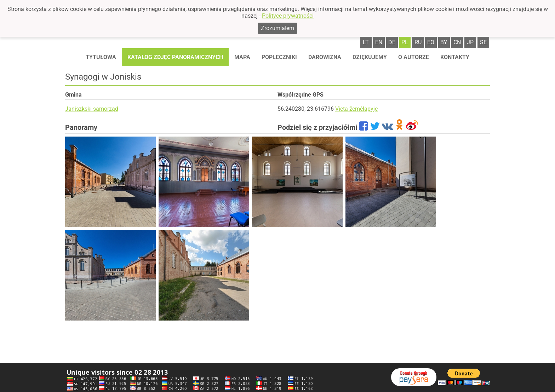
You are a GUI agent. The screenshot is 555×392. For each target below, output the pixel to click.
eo (431, 42)
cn (457, 42)
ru (418, 42)
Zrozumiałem (277, 28)
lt (366, 42)
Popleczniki (279, 57)
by (444, 42)
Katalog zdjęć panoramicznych (175, 57)
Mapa (242, 57)
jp (470, 42)
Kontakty (455, 57)
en (379, 42)
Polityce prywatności (288, 16)
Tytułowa (101, 57)
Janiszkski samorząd (92, 109)
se (483, 42)
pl (405, 42)
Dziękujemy (370, 57)
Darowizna (325, 57)
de (392, 42)
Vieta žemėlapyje (356, 109)
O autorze (414, 57)
